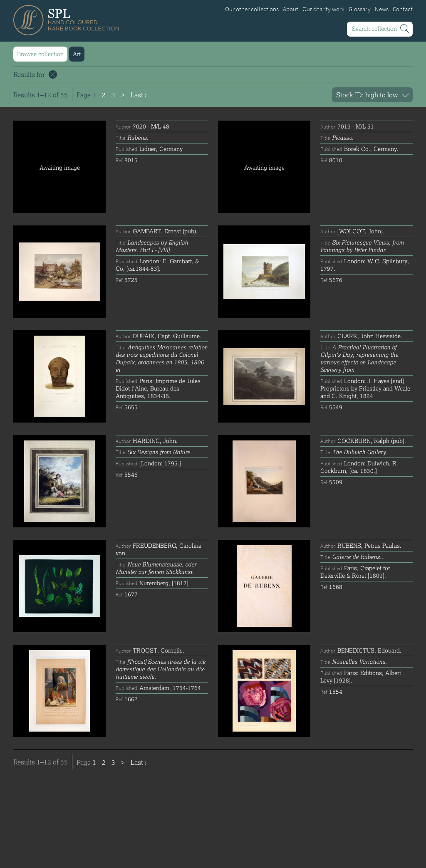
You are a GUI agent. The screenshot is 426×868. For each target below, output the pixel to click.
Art (77, 54)
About (291, 9)
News (382, 9)
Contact (403, 9)
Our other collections (252, 9)
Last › (139, 95)
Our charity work (323, 9)
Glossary (360, 9)
